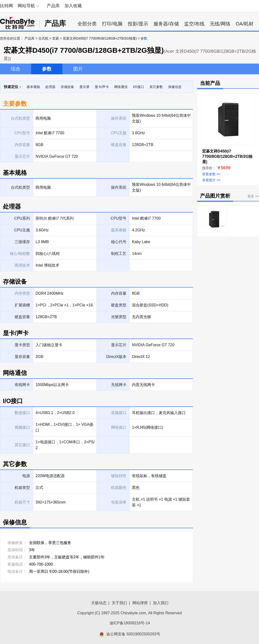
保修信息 (175, 87)
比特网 (6, 6)
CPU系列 (22, 218)
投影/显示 (138, 24)
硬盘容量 (22, 317)
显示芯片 (119, 345)
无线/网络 (220, 24)
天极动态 (99, 603)
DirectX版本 (116, 357)
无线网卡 (119, 385)
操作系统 (119, 187)
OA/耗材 (245, 24)
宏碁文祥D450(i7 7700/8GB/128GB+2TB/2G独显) (100, 38)
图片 (78, 69)
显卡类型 (22, 345)
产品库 (53, 6)
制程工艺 (119, 254)
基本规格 (33, 87)
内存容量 (119, 293)
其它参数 (156, 87)
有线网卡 (22, 385)
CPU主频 (22, 230)
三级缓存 (22, 242)
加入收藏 (73, 6)
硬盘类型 (119, 305)
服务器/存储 (166, 24)
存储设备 (67, 87)
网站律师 (140, 603)
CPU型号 (119, 218)
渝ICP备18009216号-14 (130, 623)
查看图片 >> (211, 180)
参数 (47, 69)
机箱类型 (22, 488)
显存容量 (22, 357)
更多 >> (253, 196)
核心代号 (119, 242)
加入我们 (161, 603)
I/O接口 (138, 87)
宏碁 (56, 38)
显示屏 (84, 87)
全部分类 (87, 24)
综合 (16, 69)
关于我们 (119, 603)
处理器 (50, 87)
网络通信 (121, 87)
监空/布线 (194, 24)
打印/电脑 (112, 24)
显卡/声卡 (102, 87)
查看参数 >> (211, 174)
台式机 (43, 38)
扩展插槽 (22, 305)
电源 (26, 476)
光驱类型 (119, 317)
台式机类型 (20, 187)
